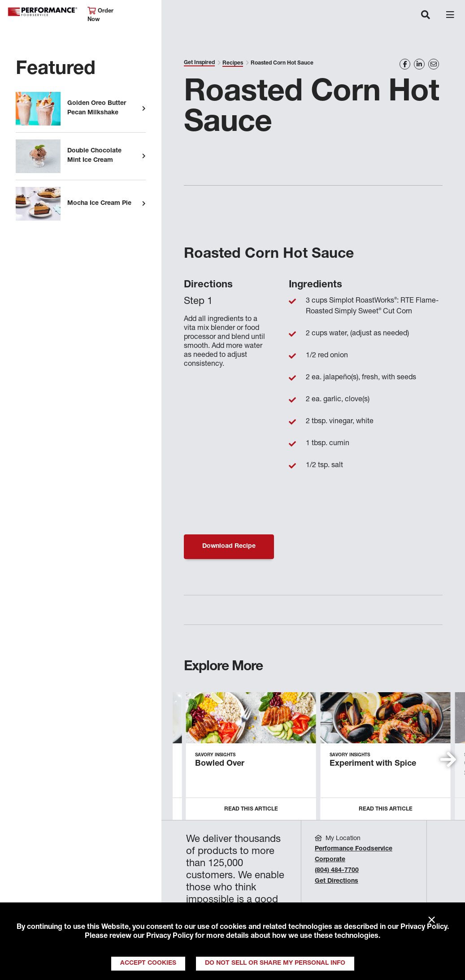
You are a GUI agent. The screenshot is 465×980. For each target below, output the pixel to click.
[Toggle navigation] (426, 16)
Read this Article (251, 809)
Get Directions (337, 881)
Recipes (233, 63)
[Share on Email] (434, 64)
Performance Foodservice (43, 12)
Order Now (100, 15)
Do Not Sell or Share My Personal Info (275, 963)
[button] (448, 759)
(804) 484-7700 (337, 871)
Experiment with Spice (373, 764)
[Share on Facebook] (405, 64)
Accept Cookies (148, 963)
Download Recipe (229, 546)
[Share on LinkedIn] (419, 64)
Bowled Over (220, 764)
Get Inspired (199, 63)
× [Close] (432, 920)
